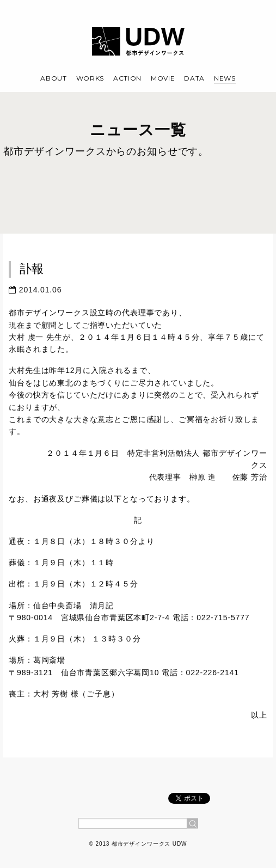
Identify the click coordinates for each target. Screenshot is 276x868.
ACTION (127, 78)
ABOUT (54, 78)
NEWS (225, 78)
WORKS (90, 78)
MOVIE (163, 78)
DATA (194, 78)
